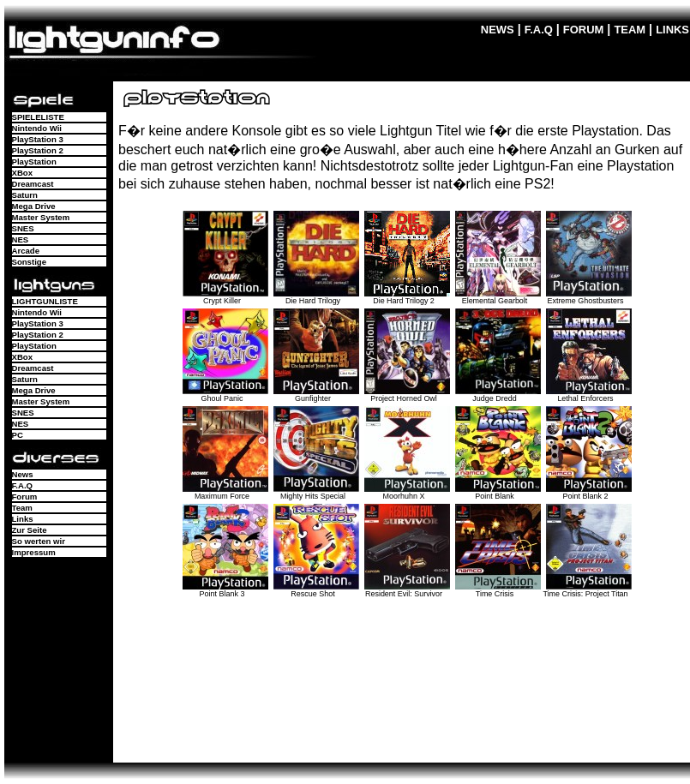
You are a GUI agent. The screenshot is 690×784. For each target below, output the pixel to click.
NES (21, 239)
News (23, 474)
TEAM (630, 30)
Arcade (26, 251)
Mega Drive (34, 206)
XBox (23, 173)
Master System (41, 217)
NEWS (498, 30)
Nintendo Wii (37, 128)
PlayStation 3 (38, 139)
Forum (25, 497)
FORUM (584, 30)
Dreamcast (33, 184)
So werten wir (39, 541)
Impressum (34, 552)
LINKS (672, 30)
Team (22, 508)
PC (18, 435)
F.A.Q (539, 30)
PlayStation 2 (38, 150)
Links (23, 519)
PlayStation (34, 162)
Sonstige (30, 262)
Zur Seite (30, 530)
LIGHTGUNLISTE (45, 301)
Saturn (25, 195)
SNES (23, 228)
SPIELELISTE (38, 117)
